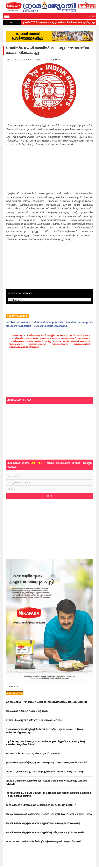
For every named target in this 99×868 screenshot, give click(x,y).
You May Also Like (17, 316)
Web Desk (55, 60)
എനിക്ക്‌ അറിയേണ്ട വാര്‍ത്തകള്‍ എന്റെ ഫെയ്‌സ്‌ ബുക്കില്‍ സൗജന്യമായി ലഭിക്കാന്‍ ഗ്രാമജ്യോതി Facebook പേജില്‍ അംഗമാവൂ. (49, 324)
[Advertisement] (49, 170)
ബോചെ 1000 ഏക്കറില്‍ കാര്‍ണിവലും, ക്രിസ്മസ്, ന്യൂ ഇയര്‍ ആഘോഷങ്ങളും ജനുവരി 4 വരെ (49, 814)
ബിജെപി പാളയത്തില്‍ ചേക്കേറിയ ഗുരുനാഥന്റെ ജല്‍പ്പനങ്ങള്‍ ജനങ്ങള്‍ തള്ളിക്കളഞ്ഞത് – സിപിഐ (48, 783)
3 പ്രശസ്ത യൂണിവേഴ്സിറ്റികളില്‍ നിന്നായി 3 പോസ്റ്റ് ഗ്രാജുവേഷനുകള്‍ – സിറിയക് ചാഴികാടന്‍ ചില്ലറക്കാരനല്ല (44, 731)
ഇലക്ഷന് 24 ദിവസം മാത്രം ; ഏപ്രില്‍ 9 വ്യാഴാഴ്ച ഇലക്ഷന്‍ (33, 754)
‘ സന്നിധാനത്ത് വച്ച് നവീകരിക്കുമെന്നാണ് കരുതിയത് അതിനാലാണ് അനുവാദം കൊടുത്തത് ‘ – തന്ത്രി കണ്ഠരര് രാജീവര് (49, 795)
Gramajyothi (12, 687)
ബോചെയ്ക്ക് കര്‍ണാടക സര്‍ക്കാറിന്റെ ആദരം (27, 711)
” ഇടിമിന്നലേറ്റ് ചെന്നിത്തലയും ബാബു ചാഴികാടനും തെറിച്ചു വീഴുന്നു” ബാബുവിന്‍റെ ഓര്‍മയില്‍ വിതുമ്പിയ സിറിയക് (45, 743)
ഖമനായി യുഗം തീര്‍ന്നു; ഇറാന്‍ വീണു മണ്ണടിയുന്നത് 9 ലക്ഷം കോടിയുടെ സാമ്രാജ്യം (45, 772)
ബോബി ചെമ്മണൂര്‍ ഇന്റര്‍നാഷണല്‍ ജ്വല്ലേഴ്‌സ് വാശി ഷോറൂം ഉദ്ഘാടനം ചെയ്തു (43, 823)
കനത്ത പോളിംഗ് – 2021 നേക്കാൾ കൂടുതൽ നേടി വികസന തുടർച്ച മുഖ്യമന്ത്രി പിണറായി (46, 702)
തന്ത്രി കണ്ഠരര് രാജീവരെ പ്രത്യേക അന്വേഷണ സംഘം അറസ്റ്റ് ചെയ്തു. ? (41, 805)
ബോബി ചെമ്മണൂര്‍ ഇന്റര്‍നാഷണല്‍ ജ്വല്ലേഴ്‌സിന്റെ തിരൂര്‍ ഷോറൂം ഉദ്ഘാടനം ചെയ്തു (46, 833)
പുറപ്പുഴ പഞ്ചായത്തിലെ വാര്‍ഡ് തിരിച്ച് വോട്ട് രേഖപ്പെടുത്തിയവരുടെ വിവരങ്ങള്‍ (43, 842)
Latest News (15, 693)
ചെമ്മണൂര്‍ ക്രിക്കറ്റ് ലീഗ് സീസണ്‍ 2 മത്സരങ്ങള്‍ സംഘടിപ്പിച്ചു (34, 720)
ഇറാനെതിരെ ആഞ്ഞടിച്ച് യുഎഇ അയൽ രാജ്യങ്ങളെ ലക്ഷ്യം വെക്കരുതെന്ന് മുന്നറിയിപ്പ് (46, 763)
